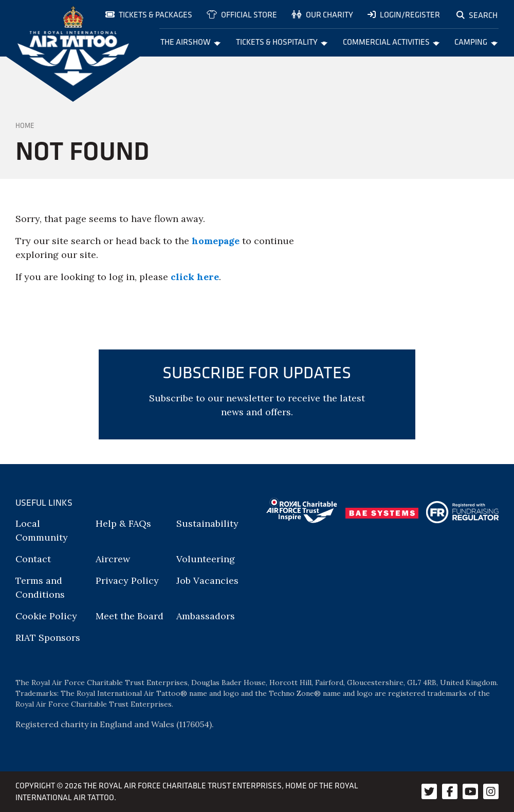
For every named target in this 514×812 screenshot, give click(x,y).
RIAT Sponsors (48, 638)
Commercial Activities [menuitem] (391, 42)
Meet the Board (130, 616)
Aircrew (113, 559)
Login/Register (404, 14)
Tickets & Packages (149, 14)
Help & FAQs (123, 523)
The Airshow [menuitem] (191, 42)
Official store (242, 14)
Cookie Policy (46, 616)
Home (25, 125)
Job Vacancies (207, 580)
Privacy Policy (127, 580)
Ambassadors (206, 616)
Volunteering (206, 559)
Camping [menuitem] (476, 42)
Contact (33, 559)
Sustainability (207, 523)
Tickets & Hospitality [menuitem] (282, 42)
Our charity (322, 14)
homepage (216, 241)
